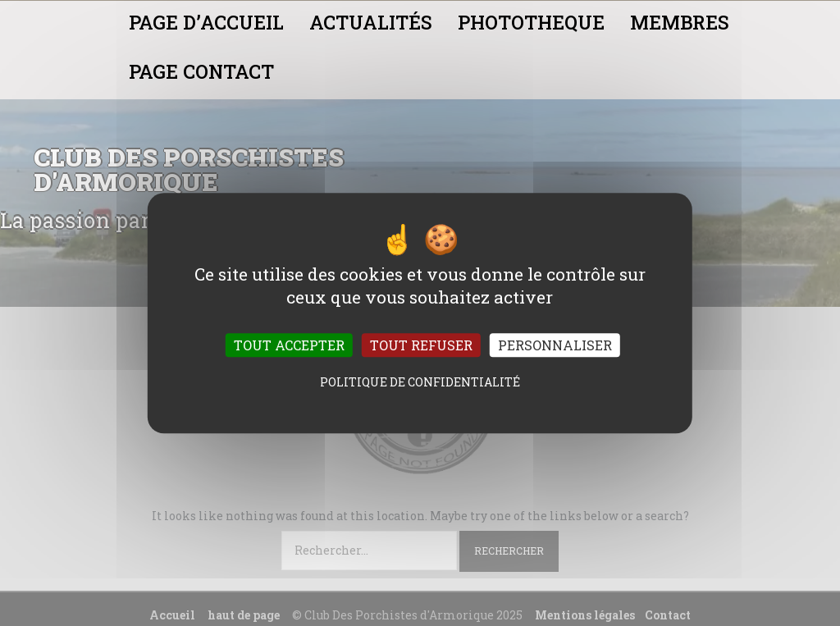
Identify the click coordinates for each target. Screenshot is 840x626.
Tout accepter (289, 345)
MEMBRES (680, 22)
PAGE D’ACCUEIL (206, 22)
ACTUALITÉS (371, 22)
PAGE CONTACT (201, 71)
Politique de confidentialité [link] (420, 382)
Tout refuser (421, 345)
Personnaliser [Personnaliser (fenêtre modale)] (555, 345)
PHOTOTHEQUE (531, 22)
